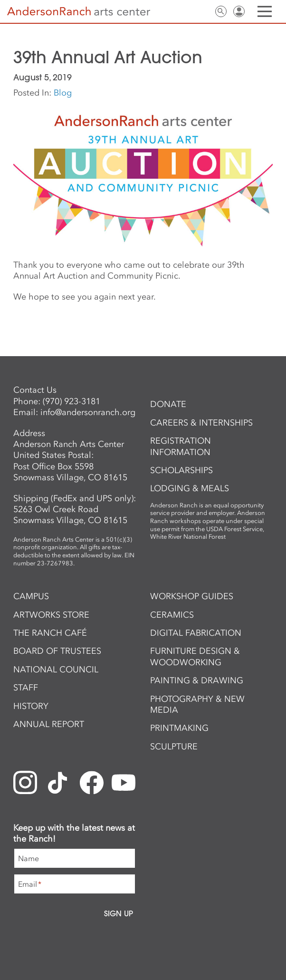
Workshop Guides (192, 596)
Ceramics (172, 615)
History (31, 706)
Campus (31, 596)
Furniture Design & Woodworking (195, 656)
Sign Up (119, 913)
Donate (168, 404)
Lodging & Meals (190, 488)
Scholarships (181, 470)
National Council (56, 670)
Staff (26, 688)
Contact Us (203, 11)
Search (221, 11)
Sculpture (174, 747)
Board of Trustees (57, 651)
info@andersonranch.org (88, 412)
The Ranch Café (50, 633)
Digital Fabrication (196, 633)
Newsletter (185, 11)
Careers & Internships (201, 423)
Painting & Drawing (197, 680)
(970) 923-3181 (71, 401)
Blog (63, 93)
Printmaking (179, 728)
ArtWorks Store (51, 615)
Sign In (239, 11)
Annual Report (49, 724)
